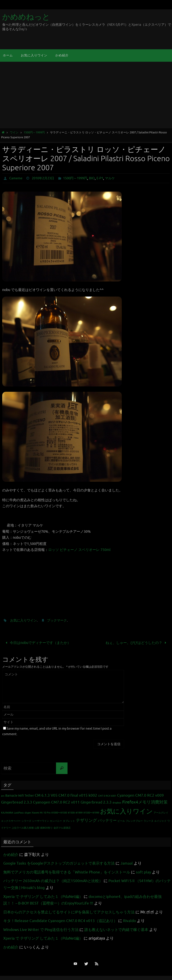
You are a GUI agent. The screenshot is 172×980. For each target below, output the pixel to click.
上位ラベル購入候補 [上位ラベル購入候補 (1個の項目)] (23, 828)
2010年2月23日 (45, 178)
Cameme (16, 178)
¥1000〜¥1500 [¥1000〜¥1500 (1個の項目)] (59, 813)
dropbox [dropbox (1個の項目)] (117, 803)
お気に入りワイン (24, 620)
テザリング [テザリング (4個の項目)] (86, 820)
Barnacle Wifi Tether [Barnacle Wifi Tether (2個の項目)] (20, 796)
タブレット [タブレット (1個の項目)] (69, 821)
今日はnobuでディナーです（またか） (38, 643)
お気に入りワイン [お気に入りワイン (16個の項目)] (126, 811)
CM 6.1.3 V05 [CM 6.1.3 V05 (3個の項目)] (46, 795)
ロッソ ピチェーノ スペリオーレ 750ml (79, 550)
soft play (151, 872)
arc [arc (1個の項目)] (3, 796)
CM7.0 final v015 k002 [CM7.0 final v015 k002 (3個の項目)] (78, 795)
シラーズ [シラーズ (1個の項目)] (26, 821)
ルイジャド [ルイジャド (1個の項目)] (160, 821)
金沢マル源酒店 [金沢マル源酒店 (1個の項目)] (62, 828)
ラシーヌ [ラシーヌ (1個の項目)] (149, 821)
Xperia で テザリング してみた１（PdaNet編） (45, 896)
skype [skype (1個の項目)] (28, 813)
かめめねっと (26, 17)
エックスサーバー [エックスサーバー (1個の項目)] (11, 821)
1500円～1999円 (34, 133)
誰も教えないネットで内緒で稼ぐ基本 (122, 929)
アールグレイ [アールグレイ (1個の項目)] (161, 813)
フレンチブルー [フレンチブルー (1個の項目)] (134, 821)
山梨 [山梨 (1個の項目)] (37, 828)
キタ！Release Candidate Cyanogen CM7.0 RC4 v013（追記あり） (62, 921)
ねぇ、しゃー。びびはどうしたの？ (137, 643)
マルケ (116, 178)
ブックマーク (59, 620)
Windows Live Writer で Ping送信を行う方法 (43, 929)
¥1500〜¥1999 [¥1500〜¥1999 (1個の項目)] (91, 813)
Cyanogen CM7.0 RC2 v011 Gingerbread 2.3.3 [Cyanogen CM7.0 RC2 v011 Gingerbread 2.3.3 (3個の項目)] (72, 802)
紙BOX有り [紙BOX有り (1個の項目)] (46, 828)
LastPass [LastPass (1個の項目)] (19, 813)
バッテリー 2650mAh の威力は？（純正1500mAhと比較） (55, 881)
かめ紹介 (11, 854)
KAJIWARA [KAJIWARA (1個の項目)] (7, 813)
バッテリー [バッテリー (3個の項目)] (107, 820)
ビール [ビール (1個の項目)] (121, 821)
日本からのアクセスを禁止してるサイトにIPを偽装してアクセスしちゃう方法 (73, 912)
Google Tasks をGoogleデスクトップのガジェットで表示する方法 (62, 863)
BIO (98, 178)
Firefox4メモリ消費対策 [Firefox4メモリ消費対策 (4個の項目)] (145, 802)
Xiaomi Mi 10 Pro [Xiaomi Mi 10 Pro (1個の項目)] (41, 813)
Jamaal (132, 863)
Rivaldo (133, 921)
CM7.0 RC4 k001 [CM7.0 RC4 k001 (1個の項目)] (107, 796)
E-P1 (106, 178)
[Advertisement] (86, 95)
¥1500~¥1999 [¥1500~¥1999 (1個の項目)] (75, 813)
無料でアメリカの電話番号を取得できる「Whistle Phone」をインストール (70, 872)
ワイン (14, 133)
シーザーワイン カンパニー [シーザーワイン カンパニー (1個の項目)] (47, 821)
